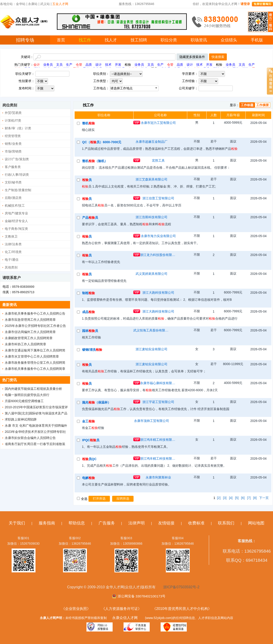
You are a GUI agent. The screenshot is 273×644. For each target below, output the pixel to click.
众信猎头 (229, 40)
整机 (88, 123)
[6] (243, 498)
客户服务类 (13, 167)
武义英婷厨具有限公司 (152, 274)
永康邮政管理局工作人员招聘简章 (29, 338)
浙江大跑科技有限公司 (158, 293)
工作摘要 (263, 105)
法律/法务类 (13, 244)
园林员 (90, 331)
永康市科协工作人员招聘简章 (25, 344)
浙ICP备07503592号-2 (181, 587)
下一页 (264, 498)
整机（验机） (95, 161)
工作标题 (247, 105)
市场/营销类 (13, 151)
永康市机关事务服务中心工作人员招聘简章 (35, 369)
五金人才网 (60, 4)
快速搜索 (218, 57)
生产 (69, 65)
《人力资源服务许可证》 (121, 609)
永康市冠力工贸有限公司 (158, 123)
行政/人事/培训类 (17, 175)
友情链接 (166, 523)
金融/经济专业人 (16, 221)
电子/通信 (12, 260)
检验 (128, 65)
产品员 (90, 218)
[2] (219, 498)
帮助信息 (77, 523)
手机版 (257, 40)
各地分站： (8, 4)
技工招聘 (139, 40)
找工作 (85, 40)
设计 (99, 65)
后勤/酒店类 (13, 198)
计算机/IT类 (13, 120)
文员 (59, 65)
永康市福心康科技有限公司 (158, 383)
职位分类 (169, 40)
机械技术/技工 (15, 205)
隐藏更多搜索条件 (192, 57)
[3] (225, 498)
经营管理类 (13, 136)
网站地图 (256, 523)
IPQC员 (91, 440)
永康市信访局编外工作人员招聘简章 (30, 332)
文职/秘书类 (13, 182)
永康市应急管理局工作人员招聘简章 (30, 320)
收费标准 (196, 523)
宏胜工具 (158, 160)
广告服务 (107, 523)
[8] (255, 498)
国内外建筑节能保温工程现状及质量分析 (33, 389)
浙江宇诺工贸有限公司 (158, 402)
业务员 (48, 65)
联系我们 (226, 523)
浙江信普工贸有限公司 (158, 198)
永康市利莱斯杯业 (158, 477)
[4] (231, 498)
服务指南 (47, 523)
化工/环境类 (13, 252)
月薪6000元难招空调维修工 (24, 401)
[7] (249, 498)
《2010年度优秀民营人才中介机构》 (182, 609)
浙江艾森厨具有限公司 (152, 179)
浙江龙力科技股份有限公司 (158, 255)
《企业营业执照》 (76, 609)
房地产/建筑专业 (16, 213)
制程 (88, 293)
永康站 (33, 4)
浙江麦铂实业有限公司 (152, 349)
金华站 (21, 4)
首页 (61, 40)
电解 (88, 478)
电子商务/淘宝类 (16, 229)
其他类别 (11, 267)
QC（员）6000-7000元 (102, 142)
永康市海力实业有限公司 (158, 236)
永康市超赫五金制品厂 (152, 142)
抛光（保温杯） (96, 402)
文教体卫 (11, 236)
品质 (89, 65)
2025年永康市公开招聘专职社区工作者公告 (35, 326)
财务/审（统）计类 (18, 128)
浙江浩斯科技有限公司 (152, 217)
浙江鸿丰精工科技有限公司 (158, 440)
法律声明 (136, 523)
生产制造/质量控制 (18, 190)
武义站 (45, 4)
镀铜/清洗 (92, 350)
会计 (37, 65)
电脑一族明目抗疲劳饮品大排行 (27, 395)
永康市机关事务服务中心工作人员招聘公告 (35, 313)
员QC (89, 459)
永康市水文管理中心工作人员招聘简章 (32, 356)
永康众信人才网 (125, 618)
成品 (88, 312)
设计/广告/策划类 (17, 159)
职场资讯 (199, 40)
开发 (118, 65)
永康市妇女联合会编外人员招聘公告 (30, 438)
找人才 (111, 40)
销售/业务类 (13, 144)
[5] (237, 498)
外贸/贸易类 (13, 113)
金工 (88, 421)
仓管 (79, 65)
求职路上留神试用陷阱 (21, 419)
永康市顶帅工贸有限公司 (152, 421)
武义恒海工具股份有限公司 (152, 330)
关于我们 (17, 523)
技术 (108, 65)
